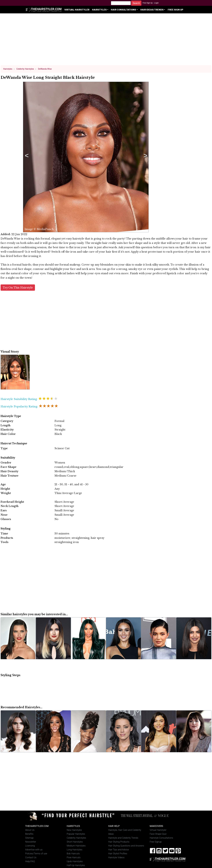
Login (156, 3)
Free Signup (156, 842)
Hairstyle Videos (116, 857)
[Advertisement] (106, 41)
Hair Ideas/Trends (152, 10)
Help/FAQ (30, 861)
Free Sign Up (148, 3)
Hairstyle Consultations (161, 838)
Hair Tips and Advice (119, 850)
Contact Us (31, 857)
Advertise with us (34, 850)
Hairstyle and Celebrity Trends (123, 838)
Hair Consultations (123, 10)
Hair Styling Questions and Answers (126, 846)
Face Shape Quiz (158, 834)
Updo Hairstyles (75, 861)
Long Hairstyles (75, 850)
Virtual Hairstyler (77, 10)
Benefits (29, 834)
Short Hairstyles (75, 842)
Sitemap (29, 838)
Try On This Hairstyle (18, 288)
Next (145, 157)
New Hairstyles (74, 830)
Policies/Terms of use (36, 854)
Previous (26, 157)
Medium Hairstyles (76, 846)
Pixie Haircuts (74, 857)
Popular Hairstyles (76, 834)
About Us (30, 830)
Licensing (30, 846)
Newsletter (31, 842)
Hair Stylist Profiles (118, 854)
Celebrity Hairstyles (76, 838)
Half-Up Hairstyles (76, 865)
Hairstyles (99, 10)
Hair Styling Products (119, 842)
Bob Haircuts (73, 854)
